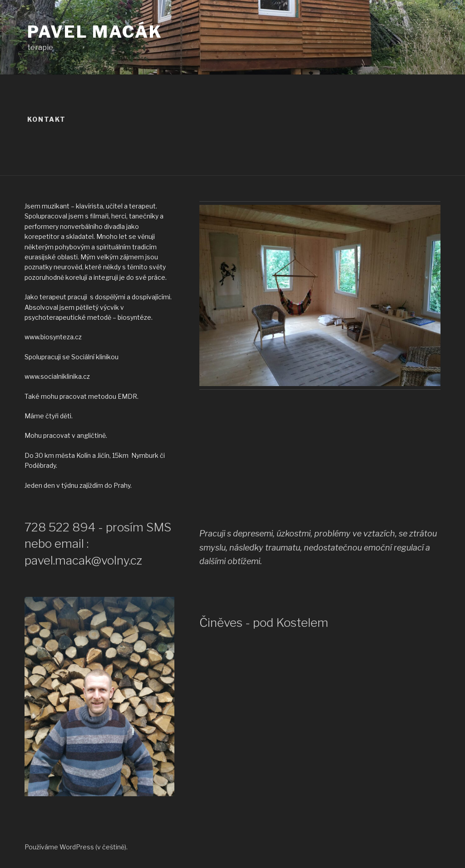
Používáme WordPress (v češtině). (76, 847)
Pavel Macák (95, 32)
